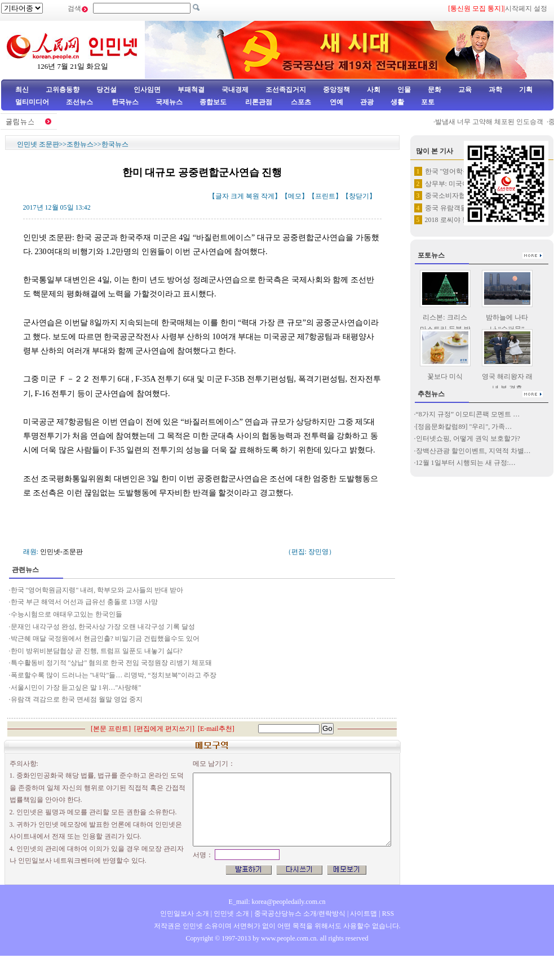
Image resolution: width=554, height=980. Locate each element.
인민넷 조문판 (38, 144)
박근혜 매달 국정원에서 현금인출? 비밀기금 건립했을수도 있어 (106, 638)
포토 (428, 102)
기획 (526, 90)
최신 (22, 90)
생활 (397, 102)
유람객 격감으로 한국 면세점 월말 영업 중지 (77, 699)
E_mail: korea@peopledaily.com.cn (277, 902)
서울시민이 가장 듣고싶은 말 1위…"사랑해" (76, 688)
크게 (237, 196)
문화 (435, 90)
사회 (374, 90)
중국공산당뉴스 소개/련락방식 (300, 914)
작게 (268, 196)
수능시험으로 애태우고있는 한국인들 (67, 614)
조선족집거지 (286, 90)
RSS (388, 914)
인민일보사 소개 (185, 914)
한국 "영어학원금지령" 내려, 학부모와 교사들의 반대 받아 (98, 590)
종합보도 (213, 102)
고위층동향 (63, 90)
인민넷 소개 (231, 914)
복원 (252, 196)
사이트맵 (364, 914)
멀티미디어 (32, 102)
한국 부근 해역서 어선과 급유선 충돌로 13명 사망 (84, 602)
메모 (295, 196)
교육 (465, 90)
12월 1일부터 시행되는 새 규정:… (466, 463)
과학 (495, 90)
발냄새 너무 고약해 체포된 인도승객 (493, 122)
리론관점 (259, 102)
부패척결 (191, 90)
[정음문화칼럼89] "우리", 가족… (464, 427)
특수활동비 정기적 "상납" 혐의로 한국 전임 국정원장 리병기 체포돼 (112, 663)
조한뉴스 (80, 144)
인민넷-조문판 (61, 552)
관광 (367, 102)
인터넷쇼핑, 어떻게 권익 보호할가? (468, 438)
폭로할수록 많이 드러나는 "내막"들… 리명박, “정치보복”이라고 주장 (114, 675)
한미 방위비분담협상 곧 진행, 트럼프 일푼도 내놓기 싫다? (97, 651)
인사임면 (147, 90)
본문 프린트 (111, 729)
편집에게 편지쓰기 (164, 729)
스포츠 (300, 102)
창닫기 (359, 196)
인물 (404, 90)
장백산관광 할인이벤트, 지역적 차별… (473, 451)
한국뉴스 (125, 102)
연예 (336, 102)
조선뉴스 (80, 102)
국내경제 (235, 90)
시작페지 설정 (526, 8)
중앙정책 (336, 90)
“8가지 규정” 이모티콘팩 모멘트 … (468, 414)
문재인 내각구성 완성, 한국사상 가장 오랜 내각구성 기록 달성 (104, 627)
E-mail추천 (216, 729)
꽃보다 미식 (445, 376)
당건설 (107, 90)
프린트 (325, 196)
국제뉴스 (169, 102)
